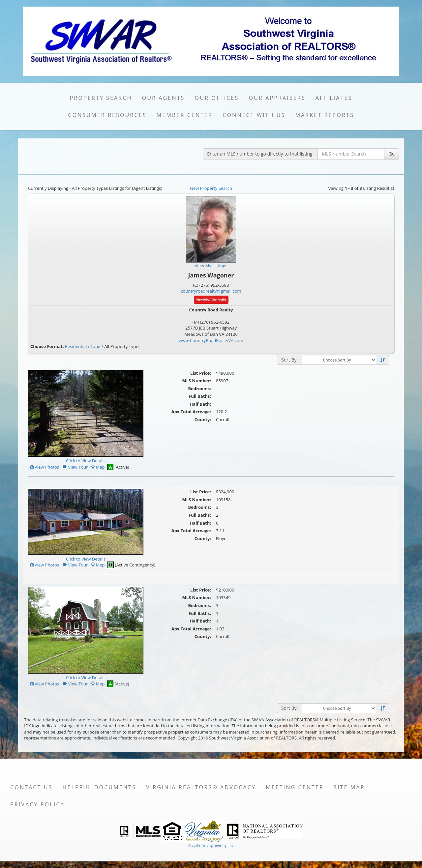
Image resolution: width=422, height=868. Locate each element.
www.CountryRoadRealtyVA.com (211, 340)
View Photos (44, 467)
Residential (76, 346)
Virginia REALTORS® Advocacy (201, 787)
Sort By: (289, 360)
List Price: (201, 373)
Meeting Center (295, 787)
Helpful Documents (99, 787)
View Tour (75, 467)
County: (203, 420)
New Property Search (211, 188)
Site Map (349, 787)
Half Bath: (200, 404)
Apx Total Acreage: (191, 412)
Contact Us (31, 787)
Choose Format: (47, 346)
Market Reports (324, 115)
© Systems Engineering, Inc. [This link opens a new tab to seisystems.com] (211, 845)
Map (98, 467)
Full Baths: (200, 396)
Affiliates (334, 98)
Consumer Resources (107, 115)
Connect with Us (254, 115)
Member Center (185, 115)
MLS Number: (196, 381)
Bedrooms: (199, 389)
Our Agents (164, 98)
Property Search (101, 98)
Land (96, 346)
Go (392, 154)
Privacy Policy (37, 804)
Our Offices (217, 98)
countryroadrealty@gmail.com (211, 291)
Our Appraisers (277, 98)
